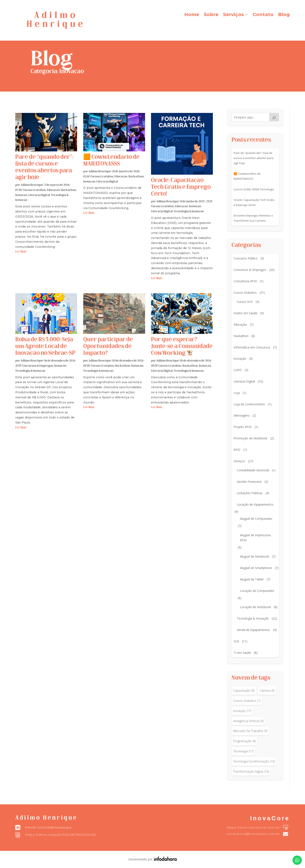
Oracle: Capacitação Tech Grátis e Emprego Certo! (181, 187)
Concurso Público (246, 258)
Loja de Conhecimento (249, 404)
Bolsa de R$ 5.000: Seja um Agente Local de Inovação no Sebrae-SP (45, 347)
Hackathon (69, 190)
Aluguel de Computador (256, 519)
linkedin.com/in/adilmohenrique (48, 827)
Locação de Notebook (255, 607)
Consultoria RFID (245, 281)
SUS (236, 641)
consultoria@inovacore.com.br (254, 834)
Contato (263, 15)
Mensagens (242, 415)
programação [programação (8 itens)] (244, 741)
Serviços (233, 15)
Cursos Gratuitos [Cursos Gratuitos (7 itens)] (247, 701)
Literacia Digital (39, 195)
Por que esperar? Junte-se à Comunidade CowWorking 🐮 (182, 347)
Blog (284, 15)
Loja (237, 393)
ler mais (21, 252)
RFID (237, 450)
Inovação (21, 195)
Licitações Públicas (250, 493)
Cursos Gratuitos (34, 190)
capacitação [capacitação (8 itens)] (244, 691)
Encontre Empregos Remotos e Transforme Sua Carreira (253, 218)
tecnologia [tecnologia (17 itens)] (243, 751)
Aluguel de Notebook (254, 556)
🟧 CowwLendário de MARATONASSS (247, 176)
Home (192, 15)
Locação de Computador (257, 591)
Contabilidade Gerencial (253, 470)
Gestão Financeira (249, 482)
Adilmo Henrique (32, 185)
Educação (53, 190)
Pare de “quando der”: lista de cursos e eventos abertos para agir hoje (254, 158)
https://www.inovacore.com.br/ (254, 827)
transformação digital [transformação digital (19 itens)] (251, 772)
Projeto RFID (243, 427)
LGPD (238, 370)
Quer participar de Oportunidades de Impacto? (108, 347)
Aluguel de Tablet (252, 579)
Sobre (211, 15)
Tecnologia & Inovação (189, 212)
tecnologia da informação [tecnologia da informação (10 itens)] (254, 761)
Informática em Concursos (252, 347)
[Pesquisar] (274, 117)
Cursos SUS (245, 302)
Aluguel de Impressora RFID (255, 538)
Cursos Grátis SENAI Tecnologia (254, 189)
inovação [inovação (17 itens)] (242, 711)
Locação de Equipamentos (255, 504)
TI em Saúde (242, 653)
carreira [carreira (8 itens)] (267, 691)
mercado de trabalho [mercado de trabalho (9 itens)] (250, 731)
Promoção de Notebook (250, 438)
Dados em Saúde (245, 313)
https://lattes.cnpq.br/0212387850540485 (61, 835)
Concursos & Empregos (38, 366)
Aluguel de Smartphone (256, 568)
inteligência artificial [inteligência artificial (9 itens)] (248, 721)
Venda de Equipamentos (253, 630)
